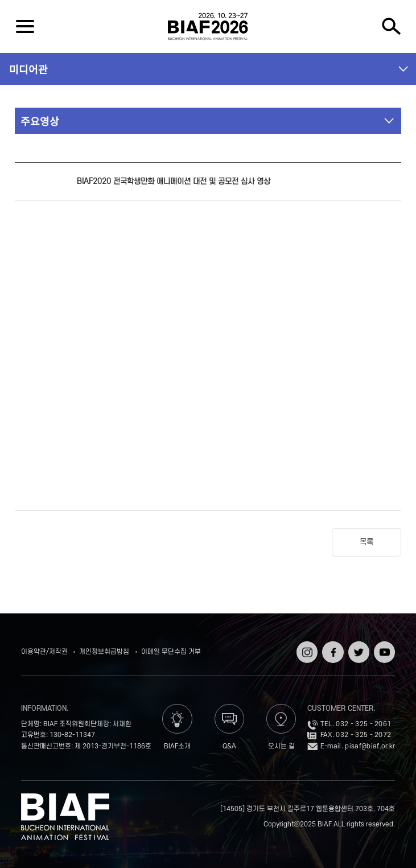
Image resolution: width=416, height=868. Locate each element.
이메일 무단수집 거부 (171, 652)
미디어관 (28, 69)
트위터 (358, 645)
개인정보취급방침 (104, 652)
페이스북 (331, 649)
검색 (392, 26)
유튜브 (383, 645)
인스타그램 (306, 649)
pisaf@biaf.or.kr (370, 746)
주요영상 (40, 121)
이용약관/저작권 (44, 652)
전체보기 (24, 26)
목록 (366, 542)
